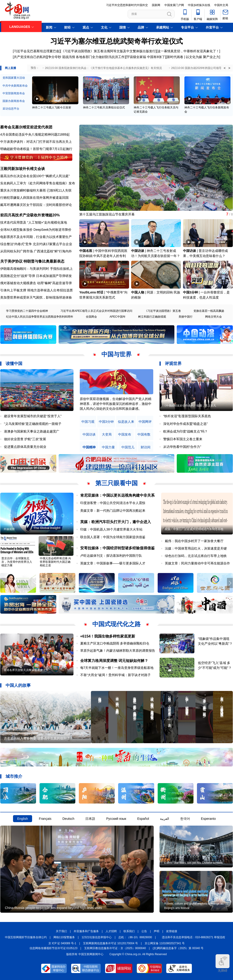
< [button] (225, 68)
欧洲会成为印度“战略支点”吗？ (185, 431)
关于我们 (61, 931)
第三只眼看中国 (116, 483)
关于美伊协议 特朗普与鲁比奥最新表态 (32, 261)
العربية (165, 819)
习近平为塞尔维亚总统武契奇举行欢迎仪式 (116, 41)
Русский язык (116, 819)
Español (143, 819)
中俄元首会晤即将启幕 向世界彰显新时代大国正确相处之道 (55, 562)
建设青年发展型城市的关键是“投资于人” (33, 416)
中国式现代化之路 (116, 624)
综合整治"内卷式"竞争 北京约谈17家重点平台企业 (36, 244)
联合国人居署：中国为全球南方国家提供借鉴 (113, 537)
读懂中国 (14, 364)
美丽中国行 (186, 317)
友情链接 (172, 931)
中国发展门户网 (174, 5)
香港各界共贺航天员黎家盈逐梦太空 (26, 670)
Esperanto (208, 819)
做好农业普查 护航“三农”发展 (25, 439)
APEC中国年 (118, 317)
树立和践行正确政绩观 (152, 317)
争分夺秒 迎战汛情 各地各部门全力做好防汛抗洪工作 (87, 57)
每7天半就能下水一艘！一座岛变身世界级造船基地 (117, 668)
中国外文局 (221, 5)
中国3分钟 (190, 292)
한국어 (185, 819)
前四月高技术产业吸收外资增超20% (30, 215)
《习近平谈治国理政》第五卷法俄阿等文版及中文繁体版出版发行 (108, 51)
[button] (230, 166)
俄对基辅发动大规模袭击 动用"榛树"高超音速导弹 (36, 283)
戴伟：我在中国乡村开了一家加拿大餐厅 (194, 541)
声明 (156, 931)
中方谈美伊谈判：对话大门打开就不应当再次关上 (36, 142)
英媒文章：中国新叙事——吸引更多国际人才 (113, 563)
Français (45, 819)
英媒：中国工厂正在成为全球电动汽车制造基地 (194, 529)
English (23, 819)
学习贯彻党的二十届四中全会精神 (27, 311)
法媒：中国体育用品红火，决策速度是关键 (196, 548)
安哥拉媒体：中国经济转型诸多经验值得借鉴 (117, 548)
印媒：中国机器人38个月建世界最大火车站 (111, 529)
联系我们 (129, 931)
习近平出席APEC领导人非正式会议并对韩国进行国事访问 (96, 311)
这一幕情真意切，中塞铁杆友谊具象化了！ (188, 51)
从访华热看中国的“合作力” (182, 447)
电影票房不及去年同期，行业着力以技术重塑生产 (36, 237)
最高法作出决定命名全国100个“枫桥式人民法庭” (35, 176)
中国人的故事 (18, 685)
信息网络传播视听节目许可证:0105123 (53, 948)
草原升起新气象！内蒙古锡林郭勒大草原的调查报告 (118, 651)
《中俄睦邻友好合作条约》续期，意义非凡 (190, 406)
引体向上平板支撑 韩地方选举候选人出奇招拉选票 (37, 290)
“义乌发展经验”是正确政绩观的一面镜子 (33, 424)
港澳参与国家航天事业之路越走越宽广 (32, 431)
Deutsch (68, 819)
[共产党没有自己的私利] (30, 57)
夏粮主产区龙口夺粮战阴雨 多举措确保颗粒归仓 (115, 643)
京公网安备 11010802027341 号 (165, 943)
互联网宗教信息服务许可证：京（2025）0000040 (115, 948)
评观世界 (173, 364)
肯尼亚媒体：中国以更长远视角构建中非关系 (117, 495)
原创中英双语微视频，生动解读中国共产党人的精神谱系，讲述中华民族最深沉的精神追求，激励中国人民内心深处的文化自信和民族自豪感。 (116, 404)
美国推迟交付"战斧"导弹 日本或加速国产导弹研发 (36, 276)
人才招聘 (111, 931)
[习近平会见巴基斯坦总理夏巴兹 (36, 51)
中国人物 (138, 292)
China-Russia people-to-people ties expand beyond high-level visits (53, 908)
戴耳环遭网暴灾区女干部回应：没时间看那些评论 (36, 205)
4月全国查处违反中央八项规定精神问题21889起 (35, 134)
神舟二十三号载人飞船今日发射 (52, 107)
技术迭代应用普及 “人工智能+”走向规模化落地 (34, 222)
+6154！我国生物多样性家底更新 (108, 636)
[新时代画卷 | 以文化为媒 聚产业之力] (193, 57)
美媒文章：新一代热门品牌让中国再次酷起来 (113, 511)
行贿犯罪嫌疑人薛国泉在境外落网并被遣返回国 (34, 198)
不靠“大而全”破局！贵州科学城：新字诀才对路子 (115, 675)
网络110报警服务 (64, 937)
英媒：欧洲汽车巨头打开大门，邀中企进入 (116, 522)
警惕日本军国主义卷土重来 (183, 439)
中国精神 (89, 447)
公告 (144, 931)
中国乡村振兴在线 (199, 5)
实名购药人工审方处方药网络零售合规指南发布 (38, 183)
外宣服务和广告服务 (86, 931)
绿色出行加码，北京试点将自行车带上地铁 (196, 556)
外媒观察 (9, 529)
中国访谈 (138, 251)
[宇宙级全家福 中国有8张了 (145, 57)
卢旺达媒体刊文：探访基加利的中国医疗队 (111, 556)
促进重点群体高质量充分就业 (25, 447)
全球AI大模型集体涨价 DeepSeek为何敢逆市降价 (36, 230)
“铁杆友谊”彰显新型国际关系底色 (187, 416)
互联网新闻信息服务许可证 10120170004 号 (110, 943)
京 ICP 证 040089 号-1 (62, 943)
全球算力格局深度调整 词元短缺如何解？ (114, 661)
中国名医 (86, 251)
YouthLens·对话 (91, 292)
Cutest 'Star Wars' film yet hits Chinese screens (193, 863)
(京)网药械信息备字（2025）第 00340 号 (178, 948)
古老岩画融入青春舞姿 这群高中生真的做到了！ (38, 738)
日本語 (90, 819)
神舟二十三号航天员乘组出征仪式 (104, 107)
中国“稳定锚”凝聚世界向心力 (21, 406)
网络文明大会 (213, 317)
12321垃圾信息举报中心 (97, 937)
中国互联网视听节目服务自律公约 (26, 937)
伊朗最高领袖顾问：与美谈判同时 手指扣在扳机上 (37, 269)
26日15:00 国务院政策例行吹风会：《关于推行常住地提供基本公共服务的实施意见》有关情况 (103, 68)
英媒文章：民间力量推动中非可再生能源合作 (197, 563)
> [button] (229, 68)
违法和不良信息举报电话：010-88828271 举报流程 (194, 937)
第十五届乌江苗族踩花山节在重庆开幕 (107, 214)
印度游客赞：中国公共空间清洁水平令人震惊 (113, 503)
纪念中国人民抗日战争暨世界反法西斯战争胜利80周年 (40, 317)
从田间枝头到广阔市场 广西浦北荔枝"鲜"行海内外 (36, 251)
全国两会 (91, 317)
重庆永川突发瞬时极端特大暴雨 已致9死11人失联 (36, 190)
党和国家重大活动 (14, 78)
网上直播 (10, 68)
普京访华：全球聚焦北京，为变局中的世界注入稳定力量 (17, 562)
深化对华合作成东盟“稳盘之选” (185, 424)
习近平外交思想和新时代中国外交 (127, 5)
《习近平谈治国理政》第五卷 (163, 311)
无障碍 (223, 963)
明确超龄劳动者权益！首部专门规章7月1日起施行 (36, 149)
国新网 (156, 5)
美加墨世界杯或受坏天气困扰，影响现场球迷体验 (36, 297)
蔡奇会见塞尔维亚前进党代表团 (26, 127)
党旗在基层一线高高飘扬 (209, 311)
